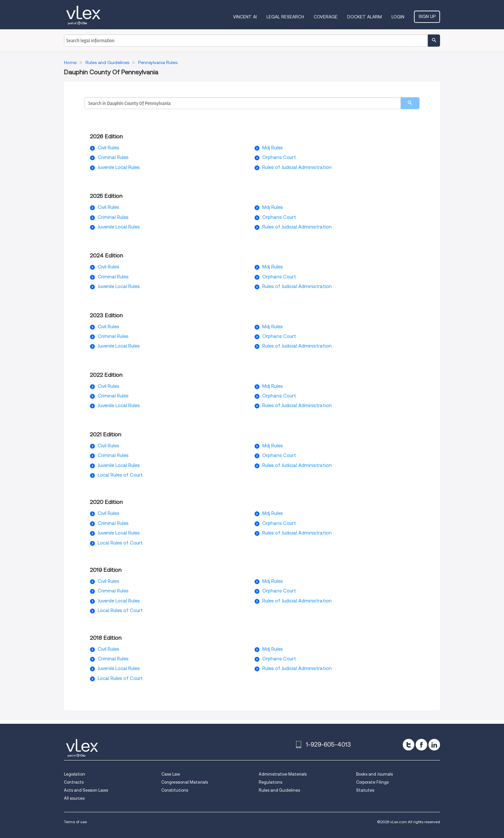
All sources (74, 798)
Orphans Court (279, 157)
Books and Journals (374, 774)
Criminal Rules (113, 157)
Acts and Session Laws (86, 790)
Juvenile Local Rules (119, 167)
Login (398, 17)
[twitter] (409, 745)
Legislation (75, 774)
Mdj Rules (273, 148)
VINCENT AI (245, 17)
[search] (410, 103)
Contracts (74, 782)
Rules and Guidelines (279, 790)
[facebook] (421, 745)
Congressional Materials (185, 782)
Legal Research (285, 17)
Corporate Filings (372, 782)
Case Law (171, 774)
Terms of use (75, 822)
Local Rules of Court (120, 475)
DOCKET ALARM (364, 17)
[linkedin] (434, 745)
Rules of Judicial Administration (297, 167)
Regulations (270, 782)
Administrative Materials (283, 774)
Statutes (365, 790)
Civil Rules (108, 148)
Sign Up (427, 16)
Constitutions (175, 790)
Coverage (326, 17)
